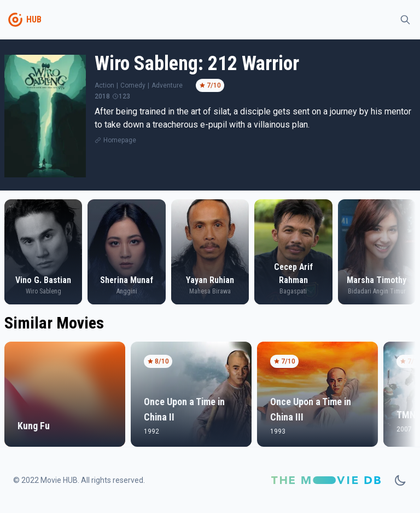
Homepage (120, 140)
